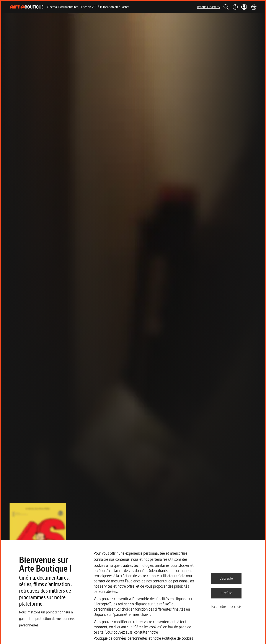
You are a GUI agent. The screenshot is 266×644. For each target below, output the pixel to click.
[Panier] (253, 7)
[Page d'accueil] (27, 7)
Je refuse (226, 593)
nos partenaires (155, 559)
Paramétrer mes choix (226, 606)
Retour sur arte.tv (209, 7)
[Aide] (235, 7)
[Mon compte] (244, 7)
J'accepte (226, 578)
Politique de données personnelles (121, 638)
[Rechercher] (226, 7)
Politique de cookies (178, 638)
